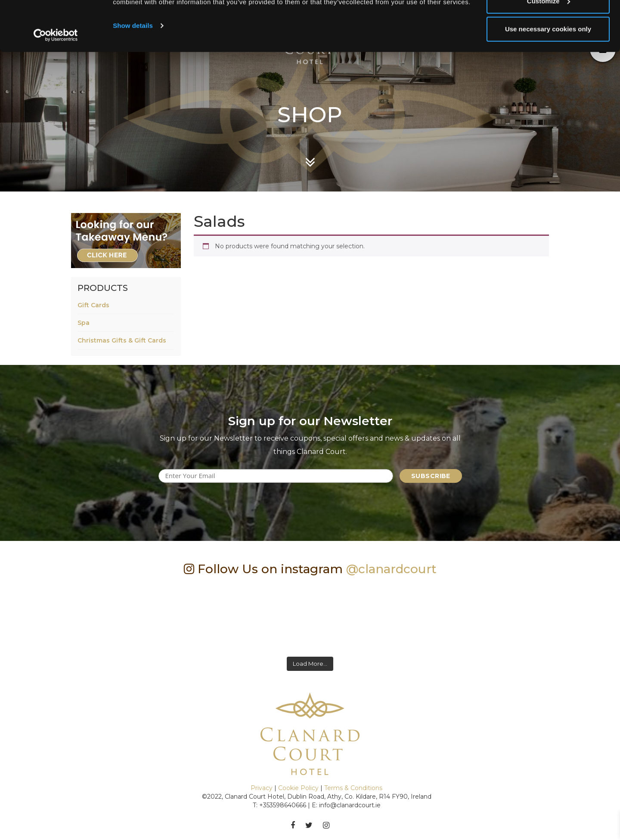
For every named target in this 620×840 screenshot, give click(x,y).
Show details (133, 76)
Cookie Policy (298, 788)
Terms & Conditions (353, 788)
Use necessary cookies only (548, 79)
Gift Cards (93, 305)
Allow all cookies (548, 23)
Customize (549, 51)
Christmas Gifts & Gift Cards (122, 340)
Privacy (262, 788)
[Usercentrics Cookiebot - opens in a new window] (56, 85)
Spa (84, 323)
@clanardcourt (391, 569)
